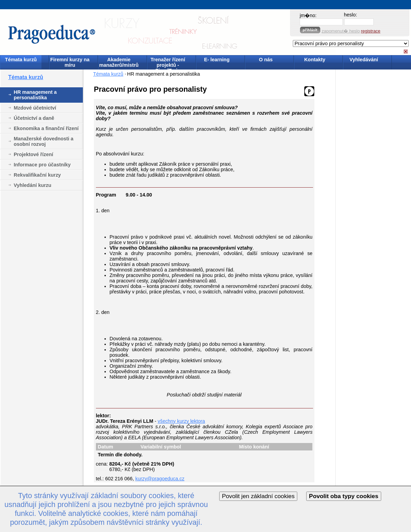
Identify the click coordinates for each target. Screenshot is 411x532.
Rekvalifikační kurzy (37, 175)
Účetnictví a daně (34, 118)
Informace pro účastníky (42, 165)
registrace (371, 31)
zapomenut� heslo (341, 31)
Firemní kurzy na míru (70, 62)
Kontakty (315, 60)
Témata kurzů (21, 60)
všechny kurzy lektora (181, 421)
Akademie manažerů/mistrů (119, 62)
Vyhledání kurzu (33, 185)
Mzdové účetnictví (35, 108)
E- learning (217, 60)
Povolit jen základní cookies (258, 496)
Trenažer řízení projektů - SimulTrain (168, 63)
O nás (266, 60)
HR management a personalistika (35, 95)
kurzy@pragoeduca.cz (160, 479)
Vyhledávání (364, 60)
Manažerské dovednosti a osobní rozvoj (43, 141)
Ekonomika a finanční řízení (46, 128)
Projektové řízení (33, 154)
